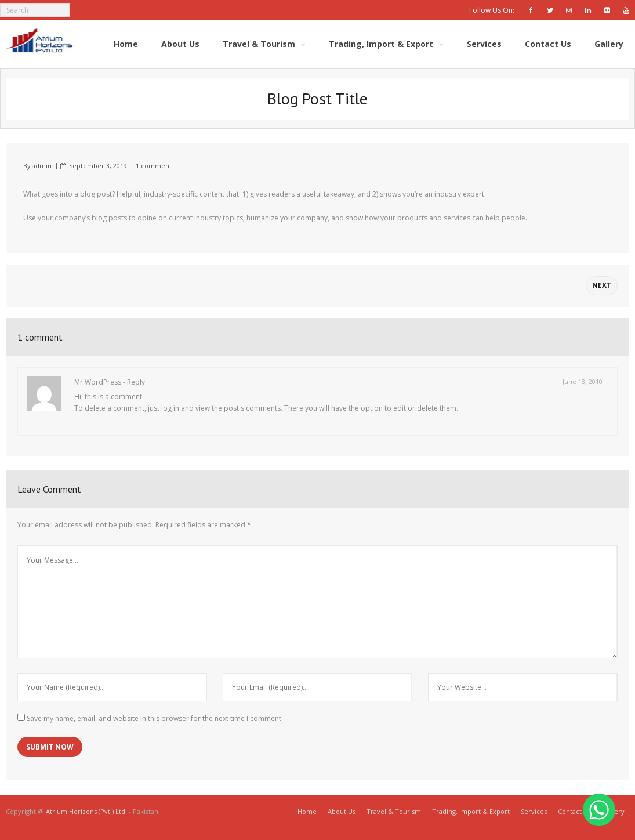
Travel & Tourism (394, 811)
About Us (342, 811)
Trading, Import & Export (471, 811)
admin (42, 166)
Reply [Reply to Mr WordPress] (136, 382)
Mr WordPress (98, 382)
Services (534, 811)
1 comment (154, 166)
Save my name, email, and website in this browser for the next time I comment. (155, 718)
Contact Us (574, 811)
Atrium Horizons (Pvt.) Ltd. (87, 811)
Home (307, 811)
